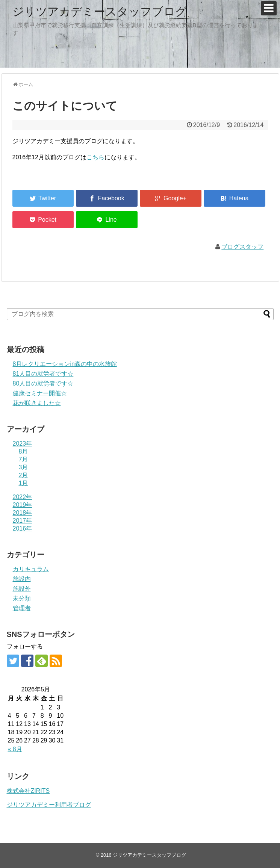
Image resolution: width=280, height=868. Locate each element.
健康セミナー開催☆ (40, 393)
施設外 (22, 589)
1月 (23, 483)
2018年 (23, 513)
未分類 (22, 598)
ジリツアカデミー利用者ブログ (49, 805)
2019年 (23, 505)
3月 (23, 467)
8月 (23, 451)
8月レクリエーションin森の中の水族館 (65, 364)
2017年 (23, 521)
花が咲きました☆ (37, 403)
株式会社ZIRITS (28, 791)
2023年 (23, 444)
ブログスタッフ (242, 247)
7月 (23, 459)
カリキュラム (31, 569)
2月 (23, 475)
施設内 (22, 579)
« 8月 (15, 749)
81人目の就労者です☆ (43, 374)
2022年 (23, 497)
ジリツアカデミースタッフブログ (100, 11)
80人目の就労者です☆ (43, 383)
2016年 (23, 529)
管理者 (22, 608)
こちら (95, 157)
